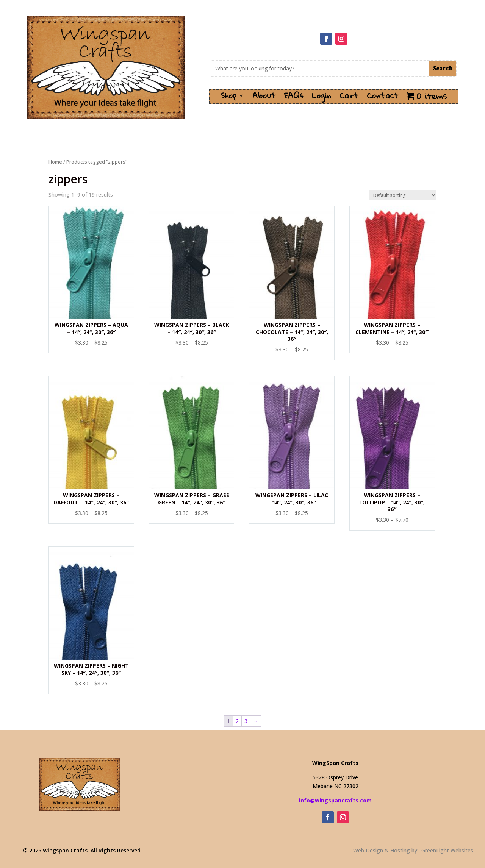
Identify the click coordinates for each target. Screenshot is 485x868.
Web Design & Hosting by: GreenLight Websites (413, 850)
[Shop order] (403, 195)
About (264, 98)
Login (321, 98)
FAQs (294, 98)
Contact (383, 98)
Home (55, 162)
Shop (228, 98)
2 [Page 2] (237, 721)
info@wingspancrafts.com (335, 800)
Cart (349, 98)
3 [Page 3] (246, 721)
